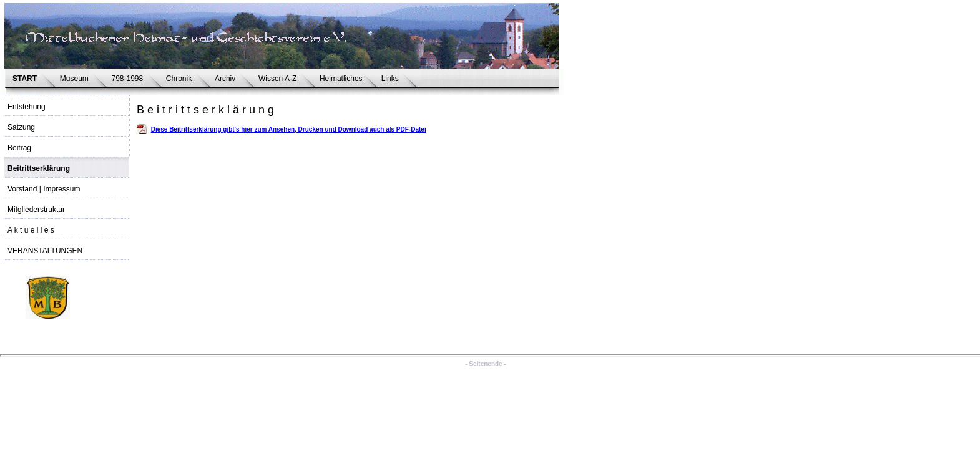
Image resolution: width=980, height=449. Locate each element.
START (27, 79)
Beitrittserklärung (39, 168)
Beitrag (19, 148)
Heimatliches (341, 79)
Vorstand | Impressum (44, 189)
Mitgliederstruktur (36, 210)
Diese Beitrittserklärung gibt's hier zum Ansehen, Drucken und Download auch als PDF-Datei (289, 129)
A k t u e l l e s (31, 230)
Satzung (21, 127)
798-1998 (129, 79)
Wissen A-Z (280, 79)
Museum (76, 79)
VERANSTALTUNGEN (45, 251)
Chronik (181, 79)
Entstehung (27, 107)
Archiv (227, 79)
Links (392, 79)
